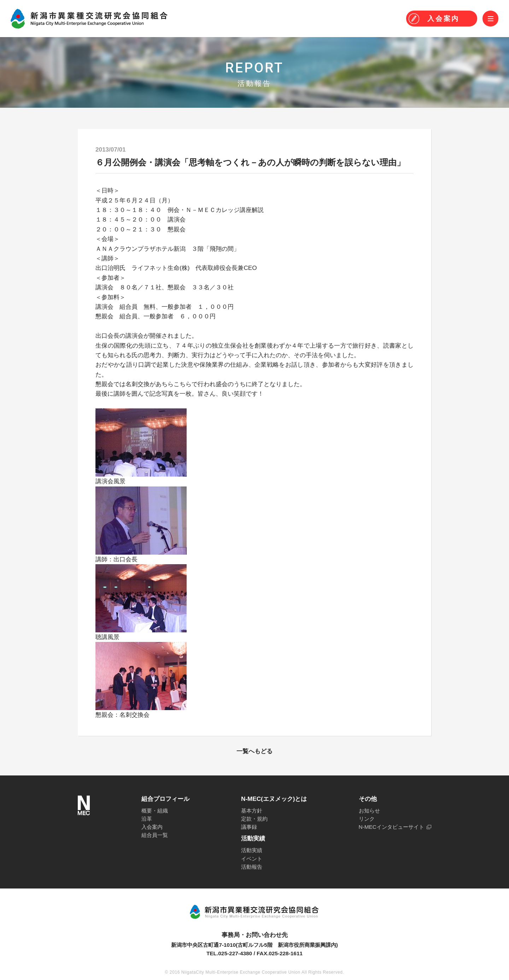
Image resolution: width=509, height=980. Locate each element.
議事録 (249, 827)
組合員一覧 (155, 835)
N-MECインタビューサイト (391, 827)
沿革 (147, 819)
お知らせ (369, 811)
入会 (443, 19)
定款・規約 (254, 819)
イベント (252, 859)
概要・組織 (155, 811)
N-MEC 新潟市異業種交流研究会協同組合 (89, 19)
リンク (367, 819)
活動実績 (252, 850)
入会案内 (152, 827)
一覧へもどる (255, 751)
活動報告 (252, 867)
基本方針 (252, 811)
